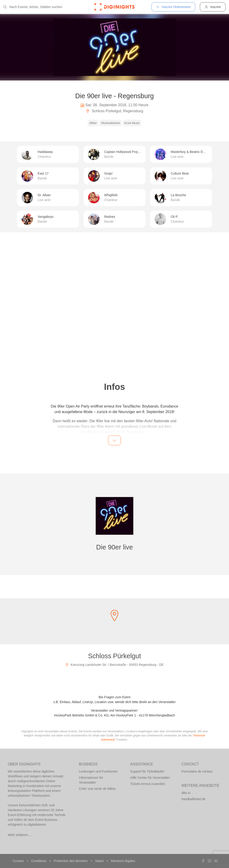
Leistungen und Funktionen (98, 771)
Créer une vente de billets (97, 789)
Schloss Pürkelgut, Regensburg (114, 111)
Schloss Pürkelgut (115, 656)
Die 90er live (114, 547)
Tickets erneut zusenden (148, 784)
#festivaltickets (110, 123)
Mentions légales (123, 861)
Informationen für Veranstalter (91, 780)
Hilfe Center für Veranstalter (150, 778)
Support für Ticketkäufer (147, 771)
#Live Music (132, 123)
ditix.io (186, 793)
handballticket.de (194, 799)
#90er (93, 123)
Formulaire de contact (197, 771)
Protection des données (71, 861)
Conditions (39, 861)
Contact (19, 861)
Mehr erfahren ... (20, 835)
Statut (100, 861)
